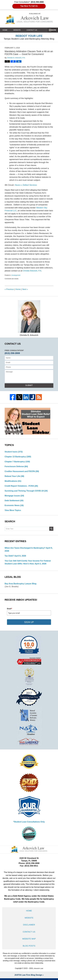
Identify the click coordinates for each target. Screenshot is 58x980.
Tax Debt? (9, 557)
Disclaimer (29, 926)
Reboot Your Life (15, 477)
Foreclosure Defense (16, 467)
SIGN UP (29, 623)
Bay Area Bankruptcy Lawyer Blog (21, 584)
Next (25, 289)
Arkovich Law (38, 970)
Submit (29, 385)
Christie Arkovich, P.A (32, 271)
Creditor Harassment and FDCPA (22, 472)
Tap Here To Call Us (29, 6)
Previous (9, 289)
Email (10, 609)
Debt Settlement (14, 501)
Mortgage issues (14, 496)
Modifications (13, 481)
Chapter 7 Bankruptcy (18, 462)
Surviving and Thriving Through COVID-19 (27, 491)
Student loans (14, 452)
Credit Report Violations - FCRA (22, 486)
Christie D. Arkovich (29, 318)
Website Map (29, 940)
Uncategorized (16, 275)
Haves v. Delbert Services (26, 185)
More (53, 30)
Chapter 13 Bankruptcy (18, 457)
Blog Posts (29, 947)
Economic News (14, 506)
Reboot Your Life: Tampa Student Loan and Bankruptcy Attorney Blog (29, 18)
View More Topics (13, 511)
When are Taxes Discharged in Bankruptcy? (25, 549)
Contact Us (35, 30)
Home (6, 30)
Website (19, 30)
